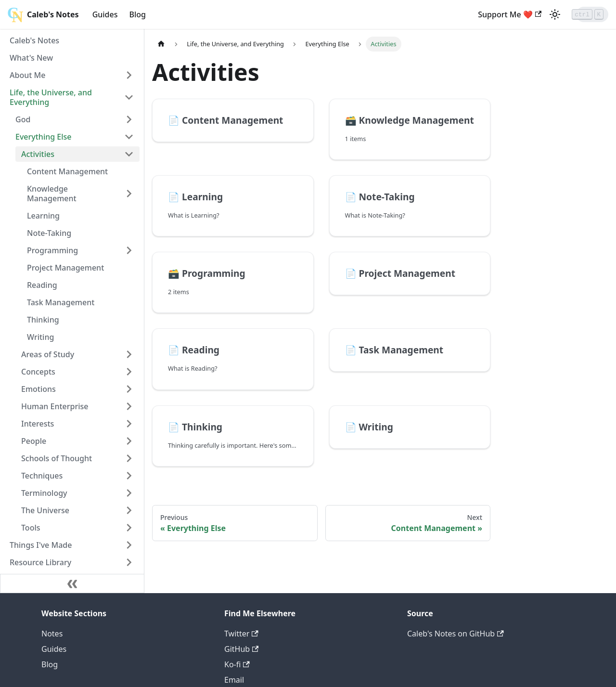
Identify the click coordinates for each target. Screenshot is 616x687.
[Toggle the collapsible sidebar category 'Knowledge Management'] (129, 194)
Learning (43, 216)
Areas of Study (48, 354)
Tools (31, 528)
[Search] (579, 14)
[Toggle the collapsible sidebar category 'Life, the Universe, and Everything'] (129, 97)
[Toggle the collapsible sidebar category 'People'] (129, 441)
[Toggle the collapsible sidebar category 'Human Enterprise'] (129, 406)
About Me (27, 75)
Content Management (67, 171)
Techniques (42, 476)
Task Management (61, 302)
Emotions (38, 389)
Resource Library (40, 562)
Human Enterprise (55, 406)
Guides (105, 14)
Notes (52, 634)
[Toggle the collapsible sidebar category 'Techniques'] (129, 476)
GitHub (241, 649)
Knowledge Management (52, 194)
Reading (42, 285)
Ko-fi (237, 664)
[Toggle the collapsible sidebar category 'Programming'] (129, 250)
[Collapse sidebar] (72, 583)
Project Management (65, 268)
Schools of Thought (57, 458)
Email (234, 680)
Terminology (44, 493)
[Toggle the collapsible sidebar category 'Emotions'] (129, 389)
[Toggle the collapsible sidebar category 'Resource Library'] (129, 562)
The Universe (45, 510)
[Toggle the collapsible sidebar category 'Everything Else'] (129, 137)
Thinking (43, 320)
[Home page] (161, 44)
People (34, 441)
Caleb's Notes (34, 40)
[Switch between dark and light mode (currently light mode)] (529, 14)
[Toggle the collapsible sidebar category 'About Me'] (129, 75)
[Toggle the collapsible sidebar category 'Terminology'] (129, 493)
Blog (138, 14)
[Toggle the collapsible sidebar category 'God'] (129, 119)
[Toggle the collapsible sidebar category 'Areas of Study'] (129, 354)
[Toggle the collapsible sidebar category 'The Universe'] (129, 510)
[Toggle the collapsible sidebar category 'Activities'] (129, 154)
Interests (38, 424)
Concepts (38, 372)
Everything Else (44, 137)
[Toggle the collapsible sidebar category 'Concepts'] (129, 372)
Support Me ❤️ (484, 14)
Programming (52, 250)
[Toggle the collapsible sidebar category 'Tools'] (129, 528)
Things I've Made (41, 545)
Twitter (241, 634)
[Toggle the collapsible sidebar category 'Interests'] (129, 424)
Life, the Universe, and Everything (51, 97)
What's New (31, 58)
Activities (38, 154)
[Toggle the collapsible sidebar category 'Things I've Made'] (129, 545)
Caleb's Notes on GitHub (456, 634)
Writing (40, 337)
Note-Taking (49, 233)
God (23, 119)
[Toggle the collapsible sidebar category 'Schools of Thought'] (129, 458)
